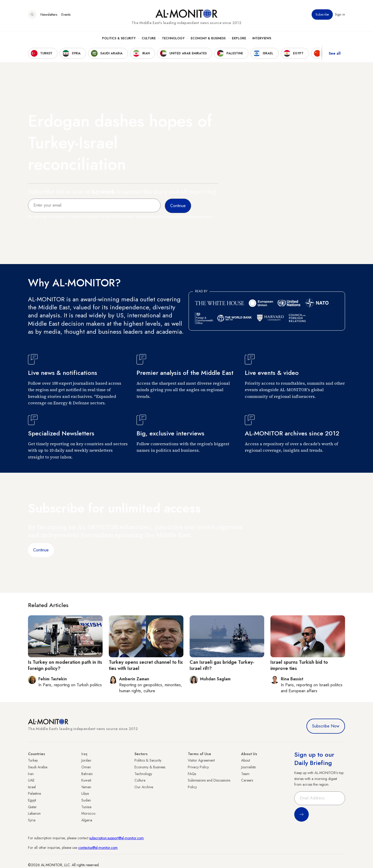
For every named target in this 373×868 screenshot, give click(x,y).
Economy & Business (208, 39)
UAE (31, 780)
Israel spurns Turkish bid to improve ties (299, 665)
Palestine (34, 793)
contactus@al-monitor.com (98, 848)
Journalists (248, 767)
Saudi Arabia (38, 767)
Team (245, 774)
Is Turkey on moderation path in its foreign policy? (65, 665)
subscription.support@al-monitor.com (117, 838)
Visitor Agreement (201, 760)
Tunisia (86, 807)
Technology (173, 39)
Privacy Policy (198, 767)
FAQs (192, 774)
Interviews (262, 39)
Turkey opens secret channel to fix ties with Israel (146, 665)
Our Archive (144, 787)
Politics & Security (119, 39)
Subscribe (322, 15)
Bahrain (87, 774)
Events (66, 15)
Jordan (86, 760)
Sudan (86, 800)
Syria (32, 820)
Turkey (33, 760)
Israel (32, 787)
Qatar (32, 807)
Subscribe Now (326, 726)
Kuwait (86, 780)
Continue (41, 550)
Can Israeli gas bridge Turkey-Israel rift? (222, 665)
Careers (247, 780)
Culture (149, 39)
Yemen (86, 787)
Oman (86, 767)
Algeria (87, 820)
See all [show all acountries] (335, 54)
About (246, 760)
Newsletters (49, 15)
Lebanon (34, 813)
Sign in (340, 15)
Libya (85, 793)
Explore (239, 39)
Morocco (88, 813)
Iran (31, 774)
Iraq (84, 754)
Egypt (32, 800)
